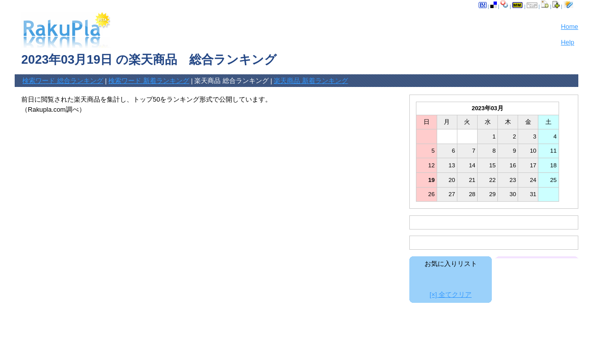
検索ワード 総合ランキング (63, 81)
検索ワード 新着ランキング (149, 81)
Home (570, 27)
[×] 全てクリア (451, 294)
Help (568, 42)
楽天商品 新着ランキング (311, 81)
